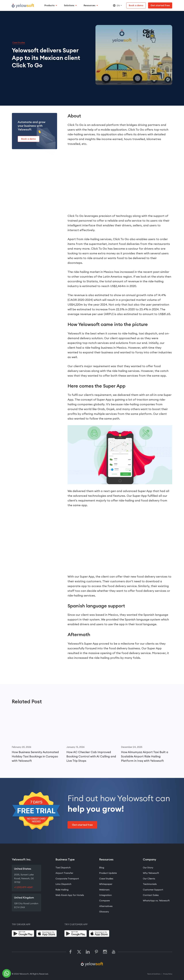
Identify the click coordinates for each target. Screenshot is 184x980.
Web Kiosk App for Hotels (70, 895)
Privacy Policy (168, 974)
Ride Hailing (62, 890)
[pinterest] (96, 952)
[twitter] (79, 952)
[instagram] (105, 952)
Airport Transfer (64, 873)
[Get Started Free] (160, 5)
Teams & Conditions (154, 974)
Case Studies (19, 42)
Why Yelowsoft (151, 873)
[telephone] (7, 973)
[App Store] (48, 934)
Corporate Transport (67, 879)
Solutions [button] (69, 5)
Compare (104, 901)
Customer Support (153, 890)
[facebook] (70, 952)
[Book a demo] (136, 5)
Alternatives (106, 906)
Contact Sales (151, 895)
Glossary (104, 912)
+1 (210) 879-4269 (23, 887)
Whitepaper (106, 884)
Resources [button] (89, 5)
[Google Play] (23, 934)
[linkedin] (88, 952)
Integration (105, 895)
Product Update (108, 873)
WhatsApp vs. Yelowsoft (156, 901)
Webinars (104, 890)
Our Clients (149, 879)
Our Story (148, 868)
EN (116, 5)
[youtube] (114, 952)
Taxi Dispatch (63, 868)
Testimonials (150, 884)
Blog (102, 868)
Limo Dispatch (63, 884)
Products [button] (49, 5)
